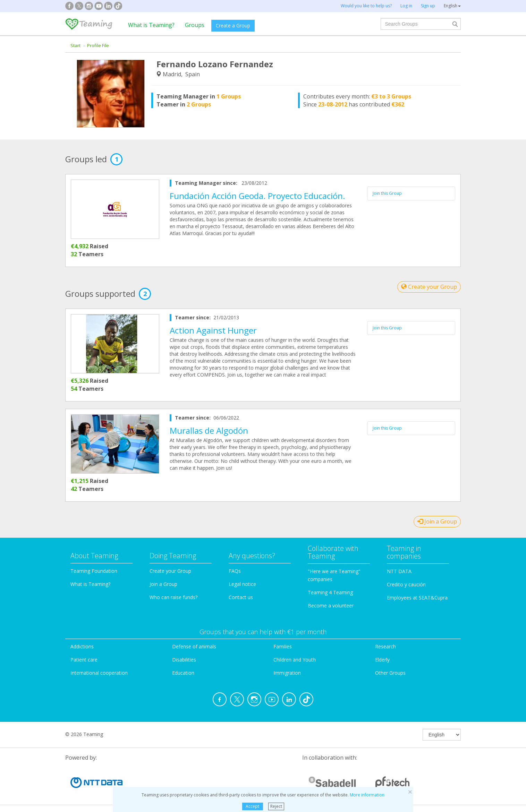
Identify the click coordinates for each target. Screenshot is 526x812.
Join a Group (437, 521)
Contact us (241, 597)
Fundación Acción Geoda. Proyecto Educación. (257, 196)
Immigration (287, 673)
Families (283, 646)
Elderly (382, 660)
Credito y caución (406, 584)
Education (183, 673)
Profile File (98, 45)
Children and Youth (295, 660)
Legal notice (242, 584)
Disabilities (184, 660)
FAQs (235, 571)
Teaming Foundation (94, 571)
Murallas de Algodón (209, 430)
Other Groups (390, 673)
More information (367, 795)
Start (75, 45)
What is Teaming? (151, 25)
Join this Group (387, 193)
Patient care (84, 660)
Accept (252, 806)
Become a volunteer (331, 606)
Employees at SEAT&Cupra (417, 598)
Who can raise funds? (173, 597)
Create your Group (429, 287)
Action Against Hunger (213, 330)
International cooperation (99, 673)
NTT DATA (399, 571)
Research (385, 646)
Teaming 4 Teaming (330, 592)
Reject (276, 806)
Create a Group (233, 25)
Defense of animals (194, 646)
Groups (195, 25)
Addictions (82, 646)
